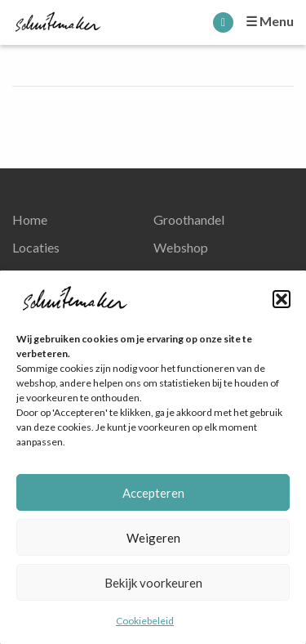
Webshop (181, 247)
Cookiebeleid (145, 621)
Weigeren (153, 538)
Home (30, 219)
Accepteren (153, 493)
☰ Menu (270, 21)
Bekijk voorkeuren (153, 583)
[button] (282, 299)
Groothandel (189, 219)
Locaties (36, 247)
